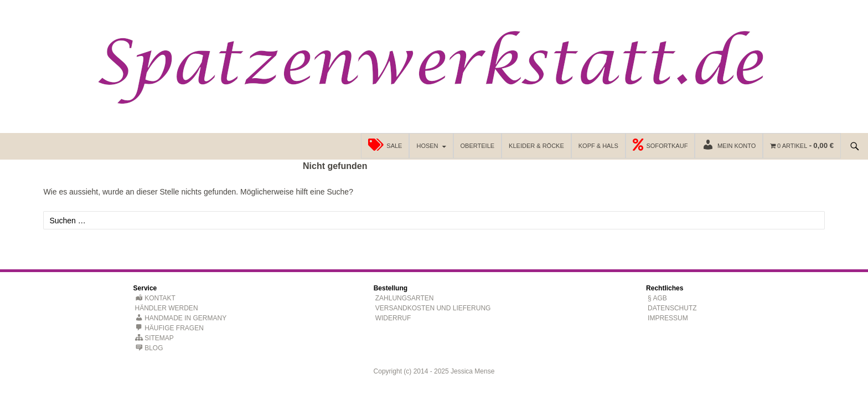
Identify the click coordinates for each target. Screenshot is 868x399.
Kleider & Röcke (536, 146)
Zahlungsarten (405, 298)
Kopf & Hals (598, 146)
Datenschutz (672, 308)
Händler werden (167, 308)
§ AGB (657, 298)
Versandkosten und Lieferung (433, 308)
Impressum (668, 318)
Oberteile (478, 146)
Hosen (427, 146)
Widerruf (393, 318)
